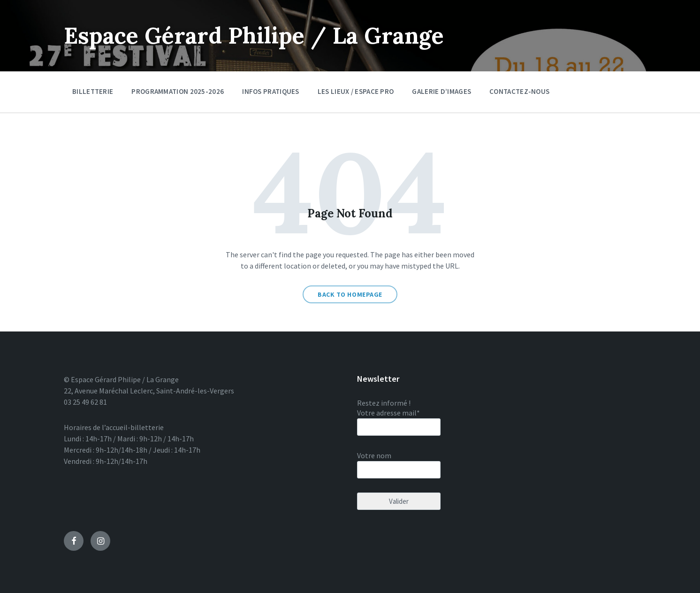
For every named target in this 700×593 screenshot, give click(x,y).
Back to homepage (350, 294)
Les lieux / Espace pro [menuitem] (356, 91)
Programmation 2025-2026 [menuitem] (178, 91)
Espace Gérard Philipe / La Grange (254, 35)
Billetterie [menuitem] (93, 91)
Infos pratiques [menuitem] (271, 91)
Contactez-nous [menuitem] (519, 91)
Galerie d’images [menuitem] (441, 91)
